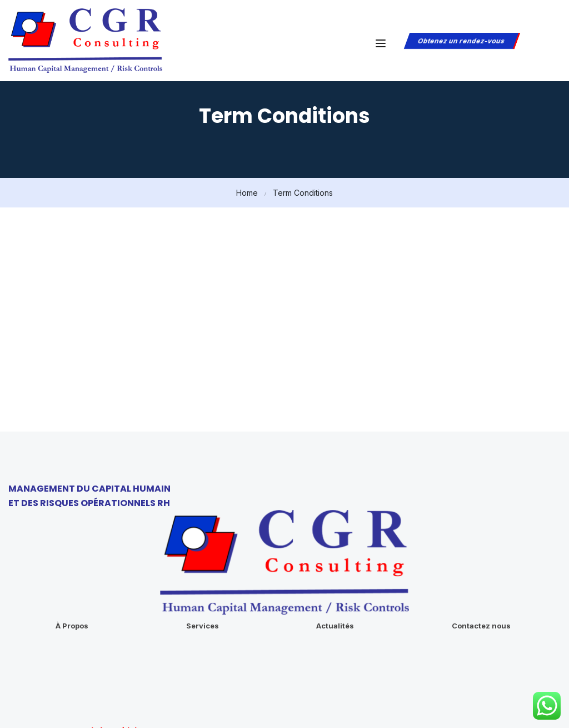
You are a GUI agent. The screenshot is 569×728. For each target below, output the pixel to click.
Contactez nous (481, 550)
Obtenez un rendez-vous (461, 41)
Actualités (335, 550)
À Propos (72, 550)
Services (203, 550)
